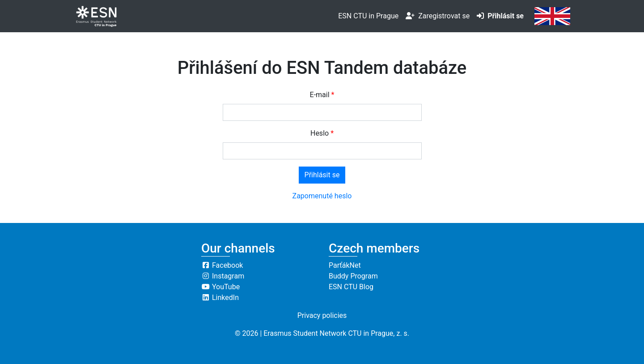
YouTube (220, 287)
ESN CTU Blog (351, 287)
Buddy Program (353, 276)
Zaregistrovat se (438, 16)
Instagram (223, 276)
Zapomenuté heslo (322, 196)
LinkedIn (220, 298)
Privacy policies (322, 315)
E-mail (320, 95)
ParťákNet (345, 265)
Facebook (222, 265)
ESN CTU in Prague (368, 16)
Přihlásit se (500, 16)
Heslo (320, 133)
